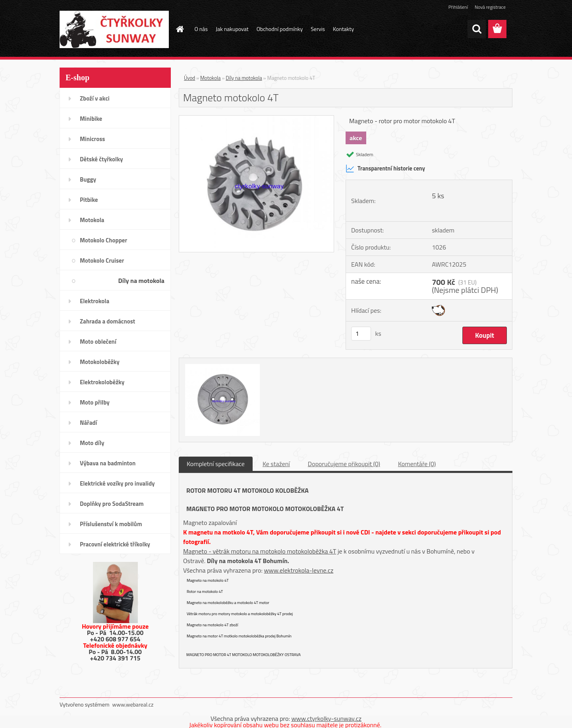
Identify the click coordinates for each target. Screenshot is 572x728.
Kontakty (343, 29)
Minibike (91, 119)
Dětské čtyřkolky (101, 159)
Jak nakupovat (232, 29)
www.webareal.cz (133, 704)
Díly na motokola (141, 281)
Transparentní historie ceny (385, 168)
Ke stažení (276, 464)
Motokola (92, 220)
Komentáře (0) (417, 464)
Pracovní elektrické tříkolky (115, 544)
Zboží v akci (95, 98)
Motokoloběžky (100, 362)
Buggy (88, 179)
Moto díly (92, 443)
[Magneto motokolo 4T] (256, 119)
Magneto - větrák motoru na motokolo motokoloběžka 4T (260, 551)
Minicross (92, 139)
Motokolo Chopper (103, 240)
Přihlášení (458, 7)
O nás (201, 29)
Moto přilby (95, 402)
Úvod (189, 78)
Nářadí (88, 423)
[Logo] (114, 29)
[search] (477, 29)
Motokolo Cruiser (102, 260)
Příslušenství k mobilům (111, 524)
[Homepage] (180, 29)
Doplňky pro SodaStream (112, 504)
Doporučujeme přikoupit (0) (344, 464)
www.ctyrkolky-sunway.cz (326, 718)
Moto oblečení (98, 342)
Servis (318, 29)
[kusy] (361, 334)
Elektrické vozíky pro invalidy (117, 483)
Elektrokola (95, 301)
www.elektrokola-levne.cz (299, 570)
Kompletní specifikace (216, 464)
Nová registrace (490, 7)
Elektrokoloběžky (102, 382)
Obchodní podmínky (280, 29)
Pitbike (89, 200)
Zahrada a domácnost (107, 321)
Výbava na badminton (108, 463)
